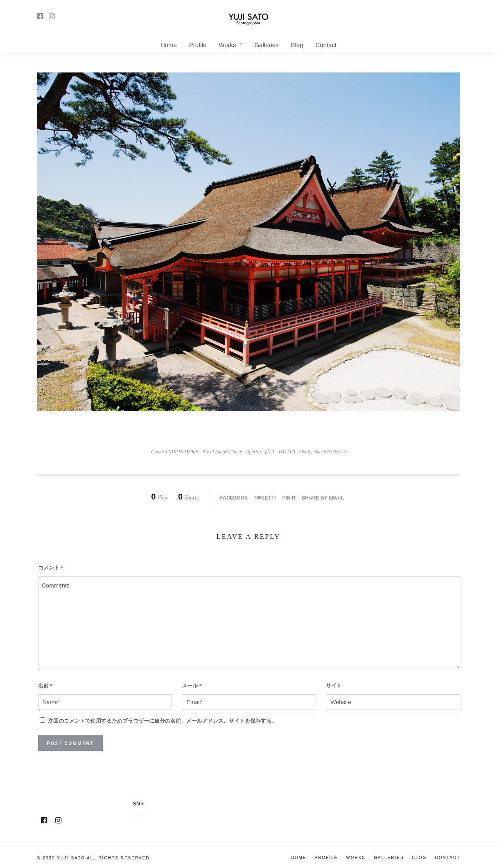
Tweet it (265, 498)
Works (227, 45)
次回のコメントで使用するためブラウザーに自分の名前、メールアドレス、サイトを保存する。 (162, 721)
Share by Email (323, 498)
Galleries (266, 45)
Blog (297, 45)
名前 (45, 686)
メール (192, 686)
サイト (334, 686)
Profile (198, 45)
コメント (51, 568)
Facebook (234, 498)
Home (169, 45)
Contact (326, 45)
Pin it (289, 498)
